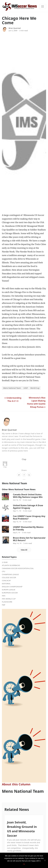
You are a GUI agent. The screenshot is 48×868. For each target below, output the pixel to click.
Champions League (10, 574)
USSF (26, 388)
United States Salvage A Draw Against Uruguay (28, 507)
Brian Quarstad (15, 28)
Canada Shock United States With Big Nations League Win (28, 496)
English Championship (12, 587)
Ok (24, 864)
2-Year (5, 562)
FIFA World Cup (9, 599)
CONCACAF (6, 581)
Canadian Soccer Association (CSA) (18, 568)
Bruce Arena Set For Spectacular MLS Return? (29, 539)
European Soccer (10, 593)
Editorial (6, 584)
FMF (4, 605)
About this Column (16, 784)
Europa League (9, 590)
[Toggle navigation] (43, 6)
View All (24, 550)
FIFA (4, 596)
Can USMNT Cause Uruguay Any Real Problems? (29, 517)
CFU (4, 571)
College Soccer (9, 577)
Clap (5, 465)
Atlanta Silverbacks (11, 565)
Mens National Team (12, 388)
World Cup (35, 388)
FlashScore (7, 602)
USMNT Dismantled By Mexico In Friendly (28, 528)
